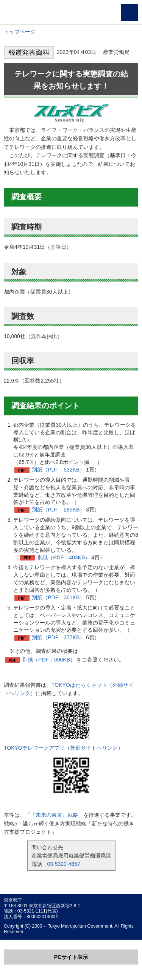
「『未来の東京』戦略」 (54, 815)
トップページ (20, 32)
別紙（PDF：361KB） (58, 597)
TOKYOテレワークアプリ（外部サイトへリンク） (63, 748)
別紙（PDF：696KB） (49, 660)
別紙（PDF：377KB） (58, 637)
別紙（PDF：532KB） (58, 470)
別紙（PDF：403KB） (64, 557)
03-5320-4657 (64, 864)
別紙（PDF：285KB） (58, 510)
